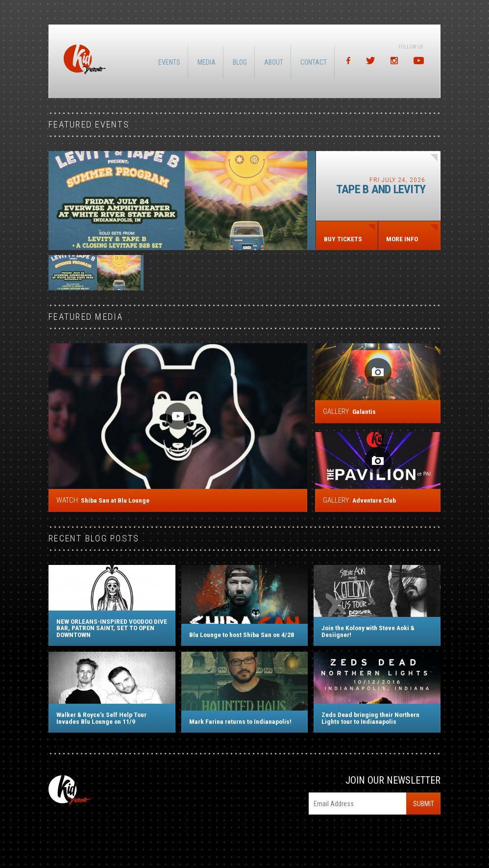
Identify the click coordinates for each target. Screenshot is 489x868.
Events (171, 62)
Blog (242, 62)
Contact (316, 62)
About (276, 62)
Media (208, 62)
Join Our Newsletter (393, 780)
